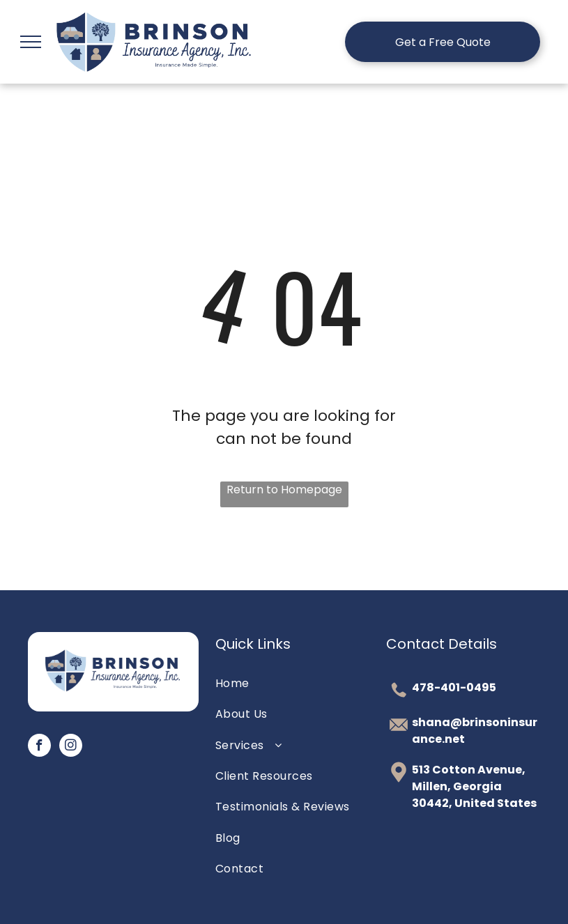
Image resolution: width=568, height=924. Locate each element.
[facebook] (39, 747)
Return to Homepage (284, 490)
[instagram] (71, 747)
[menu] (31, 42)
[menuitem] (284, 684)
